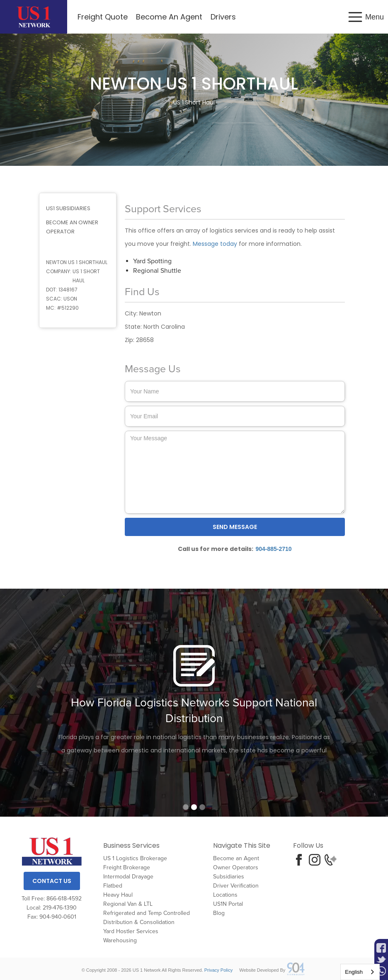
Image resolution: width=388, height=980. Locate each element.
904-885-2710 (273, 549)
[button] (365, 17)
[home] (34, 17)
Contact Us (52, 881)
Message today (215, 244)
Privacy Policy (218, 970)
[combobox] (360, 972)
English (354, 972)
